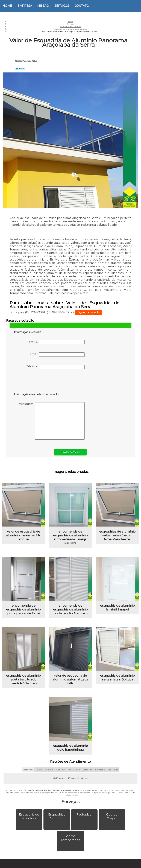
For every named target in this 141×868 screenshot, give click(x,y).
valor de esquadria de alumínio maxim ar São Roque (24, 536)
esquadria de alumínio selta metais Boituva (117, 681)
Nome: (57, 342)
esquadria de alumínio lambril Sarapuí (117, 610)
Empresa (25, 6)
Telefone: (56, 367)
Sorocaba (87, 774)
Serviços (62, 6)
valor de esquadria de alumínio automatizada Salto (70, 683)
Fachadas (84, 819)
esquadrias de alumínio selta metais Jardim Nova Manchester (117, 536)
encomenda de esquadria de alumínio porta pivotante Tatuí (23, 612)
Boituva (49, 774)
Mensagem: (52, 421)
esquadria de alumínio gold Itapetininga (70, 752)
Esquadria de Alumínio (29, 821)
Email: (57, 355)
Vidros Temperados (71, 842)
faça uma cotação (88, 312)
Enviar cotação (70, 452)
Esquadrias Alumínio (57, 821)
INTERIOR (61, 774)
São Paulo (113, 774)
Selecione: (28, 774)
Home (7, 6)
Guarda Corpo (112, 821)
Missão (43, 6)
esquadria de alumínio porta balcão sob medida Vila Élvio (23, 683)
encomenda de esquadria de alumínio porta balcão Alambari (70, 612)
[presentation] (36, 382)
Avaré (39, 774)
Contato (82, 6)
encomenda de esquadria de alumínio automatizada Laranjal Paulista (70, 538)
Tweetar (20, 69)
